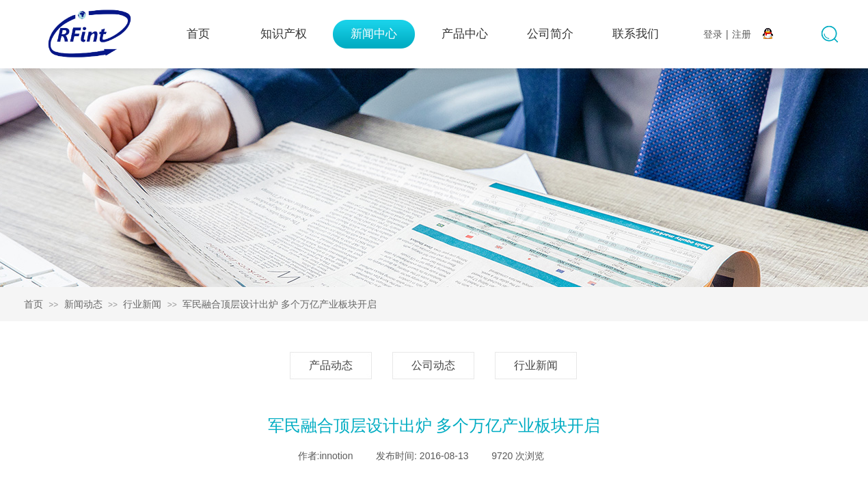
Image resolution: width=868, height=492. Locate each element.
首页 (198, 34)
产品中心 (465, 34)
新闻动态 (83, 304)
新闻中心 (374, 34)
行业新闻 (142, 304)
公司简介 (550, 34)
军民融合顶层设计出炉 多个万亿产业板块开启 (280, 304)
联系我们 (636, 34)
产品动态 (331, 365)
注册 (742, 34)
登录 (713, 34)
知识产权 (284, 34)
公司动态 (433, 365)
